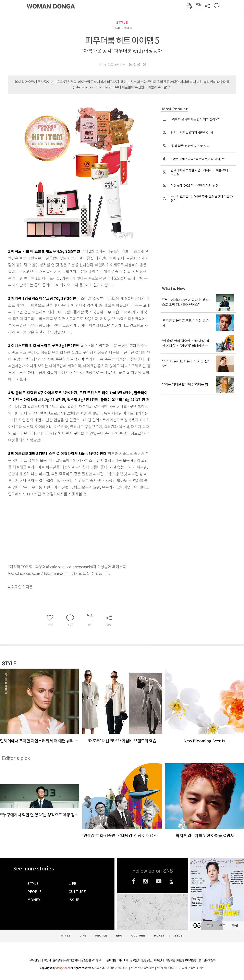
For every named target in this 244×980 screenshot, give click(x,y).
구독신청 (34, 960)
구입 (235, 926)
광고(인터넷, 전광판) (141, 960)
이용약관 (170, 960)
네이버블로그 (171, 881)
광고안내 (46, 960)
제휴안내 (159, 960)
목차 (210, 926)
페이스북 (134, 881)
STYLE (122, 22)
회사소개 (123, 960)
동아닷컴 (111, 960)
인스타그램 (145, 881)
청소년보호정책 (207, 960)
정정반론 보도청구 (91, 960)
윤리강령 (58, 960)
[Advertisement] (69, 529)
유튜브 (159, 881)
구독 (222, 926)
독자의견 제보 (72, 960)
